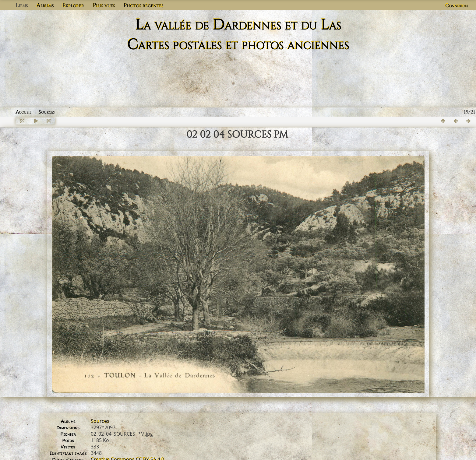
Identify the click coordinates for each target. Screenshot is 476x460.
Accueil (23, 112)
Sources (47, 112)
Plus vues (104, 5)
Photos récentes (143, 5)
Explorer (73, 5)
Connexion (457, 6)
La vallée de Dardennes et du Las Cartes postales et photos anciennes (238, 35)
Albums (45, 5)
